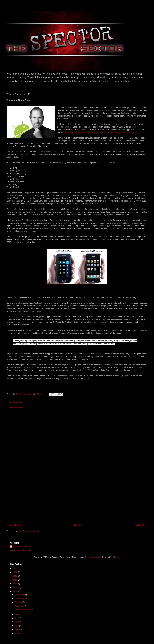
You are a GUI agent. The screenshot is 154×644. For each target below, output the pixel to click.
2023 (15, 576)
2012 (15, 591)
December (20, 595)
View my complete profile (20, 550)
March (18, 633)
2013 (15, 587)
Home (78, 525)
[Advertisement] (77, 501)
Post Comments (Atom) (29, 531)
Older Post (141, 525)
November (20, 598)
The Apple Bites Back (24, 609)
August (18, 614)
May (17, 626)
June (17, 622)
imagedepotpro (95, 557)
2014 (15, 584)
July (17, 618)
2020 (15, 580)
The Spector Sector (22, 546)
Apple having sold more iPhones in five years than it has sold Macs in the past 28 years (100, 132)
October (19, 602)
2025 (15, 568)
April (17, 629)
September (20, 606)
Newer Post (14, 525)
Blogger (116, 557)
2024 (15, 572)
